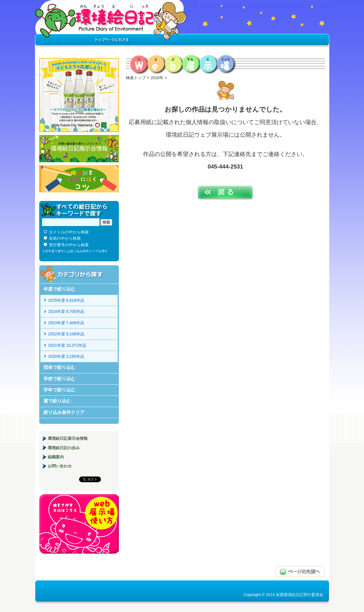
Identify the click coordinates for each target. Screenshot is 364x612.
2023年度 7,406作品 (66, 323)
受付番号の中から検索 (69, 245)
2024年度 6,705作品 (66, 311)
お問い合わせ (60, 466)
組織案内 (56, 457)
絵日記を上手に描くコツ (79, 179)
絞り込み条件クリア (64, 412)
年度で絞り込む (59, 289)
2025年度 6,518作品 (66, 300)
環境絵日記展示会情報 (79, 149)
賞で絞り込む (57, 401)
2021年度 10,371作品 (67, 345)
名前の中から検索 (65, 238)
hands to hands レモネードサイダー (79, 95)
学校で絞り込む (59, 379)
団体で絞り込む (59, 367)
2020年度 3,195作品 (66, 356)
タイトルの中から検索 (69, 232)
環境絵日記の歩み (64, 448)
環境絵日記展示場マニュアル (79, 524)
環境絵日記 (111, 24)
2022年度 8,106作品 (66, 334)
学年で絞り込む (59, 390)
